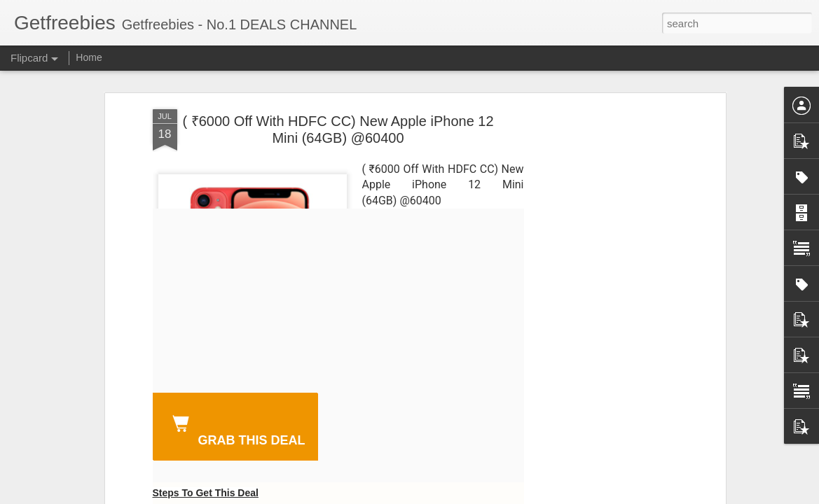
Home (89, 57)
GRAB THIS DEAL (236, 428)
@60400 (420, 201)
